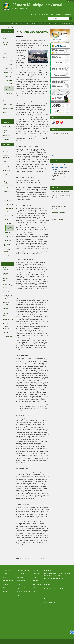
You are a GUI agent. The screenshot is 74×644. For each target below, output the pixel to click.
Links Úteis (55, 188)
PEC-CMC (36, 581)
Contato (55, 14)
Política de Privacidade (66, 23)
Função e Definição (8, 581)
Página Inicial (14, 23)
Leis (4, 264)
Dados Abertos (37, 584)
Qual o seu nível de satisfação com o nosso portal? (60, 167)
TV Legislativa (56, 129)
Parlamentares (21, 573)
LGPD (55, 23)
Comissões (20, 584)
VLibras (70, 14)
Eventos (5, 591)
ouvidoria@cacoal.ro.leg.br (56, 589)
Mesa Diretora (21, 581)
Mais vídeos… (55, 156)
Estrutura (5, 584)
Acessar (71, 1)
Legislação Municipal (23, 595)
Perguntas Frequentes (45, 23)
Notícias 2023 (39, 27)
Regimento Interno (22, 588)
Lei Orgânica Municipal (23, 591)
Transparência (24, 23)
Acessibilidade (46, 14)
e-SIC (34, 577)
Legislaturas (20, 577)
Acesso (5, 573)
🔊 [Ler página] (72, 632)
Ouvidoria (33, 23)
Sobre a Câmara (24, 27)
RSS (34, 591)
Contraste (63, 14)
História (5, 577)
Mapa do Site (36, 14)
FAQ (34, 588)
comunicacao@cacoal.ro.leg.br (57, 579)
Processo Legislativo (6, 122)
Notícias (32, 27)
